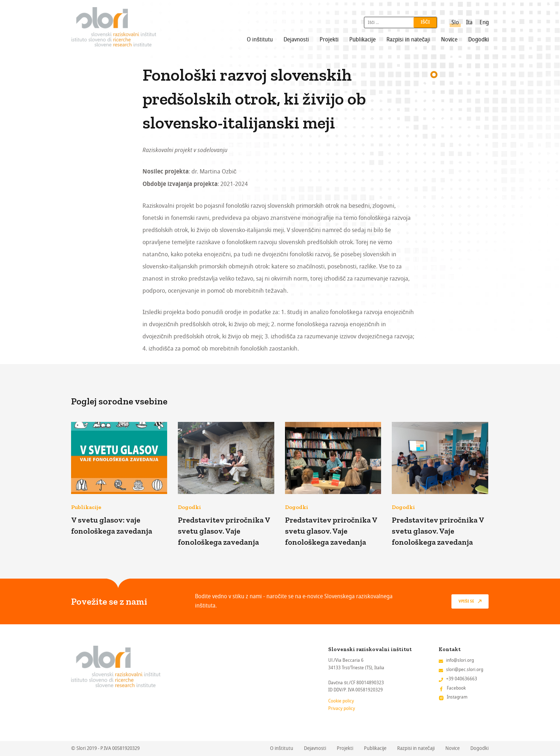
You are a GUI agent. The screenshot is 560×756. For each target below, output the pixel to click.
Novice (449, 40)
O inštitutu (260, 40)
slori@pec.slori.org (465, 669)
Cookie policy (341, 701)
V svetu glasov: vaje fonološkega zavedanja (112, 525)
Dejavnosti (296, 40)
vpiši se (466, 601)
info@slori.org (460, 660)
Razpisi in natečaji (408, 40)
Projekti (329, 40)
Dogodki (479, 40)
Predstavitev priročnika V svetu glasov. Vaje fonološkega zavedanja (224, 531)
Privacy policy (342, 708)
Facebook (456, 688)
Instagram (457, 697)
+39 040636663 (462, 679)
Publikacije (362, 40)
